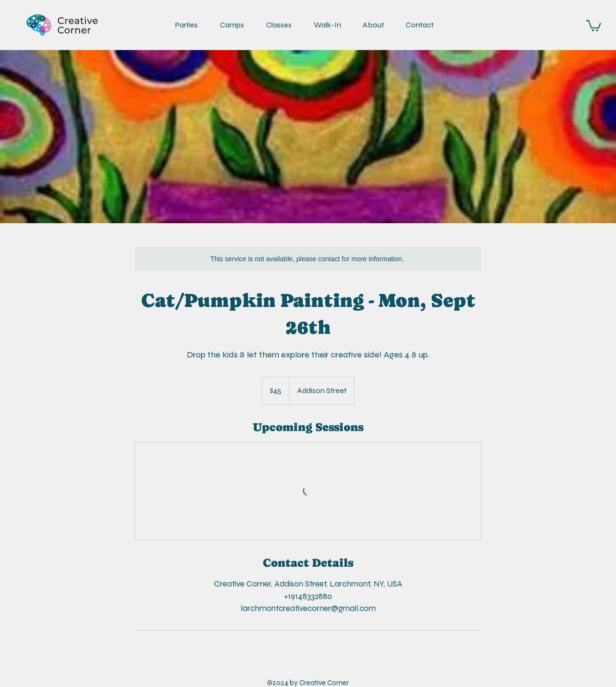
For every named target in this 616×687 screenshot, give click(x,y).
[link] (594, 25)
